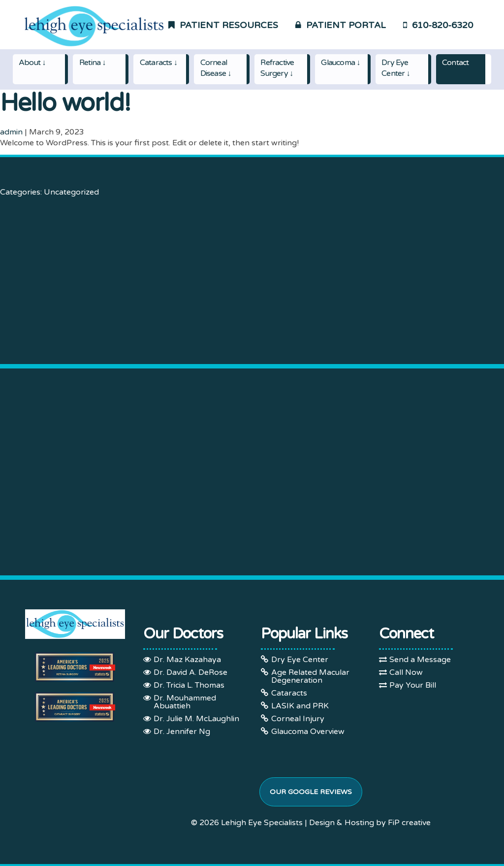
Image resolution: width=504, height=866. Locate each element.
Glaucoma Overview (308, 732)
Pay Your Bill (413, 685)
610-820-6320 (438, 25)
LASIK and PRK (300, 706)
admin (11, 132)
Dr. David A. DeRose (190, 672)
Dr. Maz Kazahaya (187, 660)
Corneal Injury (298, 719)
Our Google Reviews (311, 792)
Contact (455, 63)
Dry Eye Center (300, 660)
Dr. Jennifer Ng (182, 732)
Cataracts (289, 693)
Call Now (406, 672)
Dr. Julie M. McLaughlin (196, 719)
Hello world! (65, 103)
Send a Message (420, 660)
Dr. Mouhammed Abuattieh (185, 702)
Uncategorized (71, 192)
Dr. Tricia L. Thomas (189, 685)
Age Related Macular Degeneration (310, 676)
